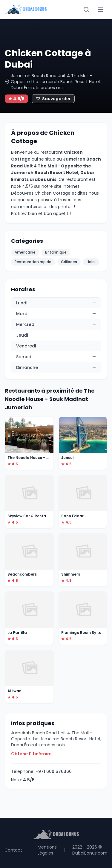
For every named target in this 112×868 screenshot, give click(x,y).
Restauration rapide (33, 262)
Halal (91, 262)
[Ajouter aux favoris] (53, 99)
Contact (13, 850)
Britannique (56, 252)
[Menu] (101, 10)
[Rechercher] (86, 10)
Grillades (69, 262)
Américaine (25, 252)
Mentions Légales (47, 850)
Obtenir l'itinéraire (31, 754)
